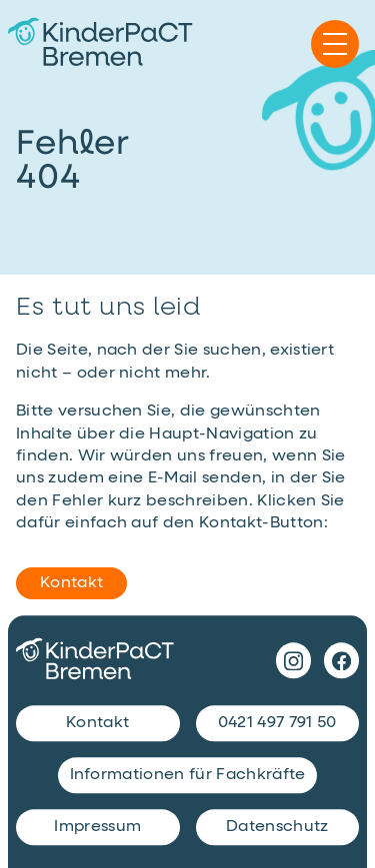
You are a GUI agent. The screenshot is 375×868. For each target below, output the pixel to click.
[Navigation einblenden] (335, 44)
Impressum (97, 828)
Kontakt (71, 583)
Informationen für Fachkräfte (188, 776)
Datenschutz (277, 828)
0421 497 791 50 (277, 724)
